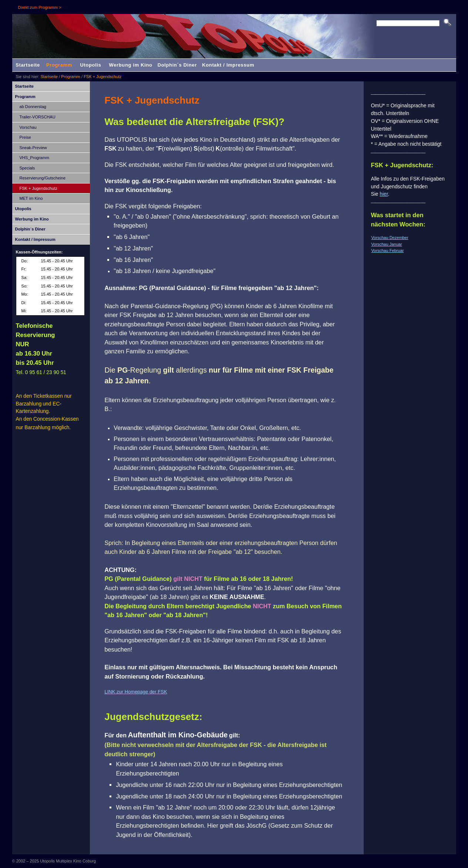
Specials (27, 168)
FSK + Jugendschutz (102, 77)
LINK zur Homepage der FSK (136, 692)
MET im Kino (31, 198)
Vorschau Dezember (390, 238)
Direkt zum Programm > (40, 7)
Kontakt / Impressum (228, 65)
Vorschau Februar (388, 250)
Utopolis (90, 65)
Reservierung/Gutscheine (43, 178)
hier (384, 194)
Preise (25, 137)
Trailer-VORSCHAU (38, 117)
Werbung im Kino (131, 65)
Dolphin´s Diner (177, 65)
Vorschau (28, 127)
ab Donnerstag (33, 107)
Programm (59, 65)
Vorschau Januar (387, 244)
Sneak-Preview (33, 148)
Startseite (28, 65)
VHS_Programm (34, 158)
